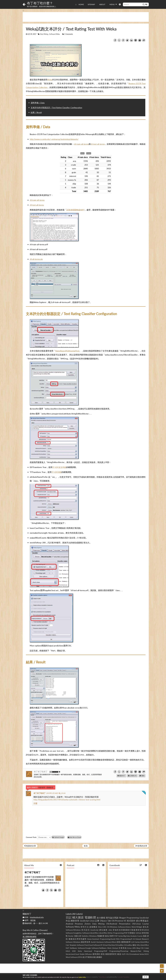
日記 (69, 917)
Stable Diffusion (86, 954)
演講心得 (78, 936)
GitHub (138, 933)
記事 (97, 921)
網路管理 (75, 921)
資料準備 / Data (38, 103)
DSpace (103, 921)
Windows (77, 942)
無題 (145, 936)
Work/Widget (137, 927)
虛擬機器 (93, 927)
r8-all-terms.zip (36, 259)
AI (134, 939)
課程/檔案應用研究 (109, 954)
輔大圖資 (78, 917)
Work (109, 948)
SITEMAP (91, 4)
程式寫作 (131, 921)
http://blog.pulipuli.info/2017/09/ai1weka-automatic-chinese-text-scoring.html (67, 800)
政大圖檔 (101, 918)
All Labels (77, 914)
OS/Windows (112, 927)
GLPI (124, 954)
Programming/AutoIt (108, 939)
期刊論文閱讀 (112, 918)
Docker (71, 936)
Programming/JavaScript (138, 918)
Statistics (85, 936)
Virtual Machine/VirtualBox (113, 945)
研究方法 (85, 927)
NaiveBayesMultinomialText (67, 351)
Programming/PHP (120, 933)
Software (69, 942)
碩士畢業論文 (142, 921)
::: (76, 4)
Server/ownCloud (72, 954)
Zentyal (115, 948)
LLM (133, 942)
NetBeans (73, 948)
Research (145, 939)
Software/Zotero (124, 927)
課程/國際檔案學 (124, 942)
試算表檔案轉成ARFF (76, 210)
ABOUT (102, 4)
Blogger (123, 918)
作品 (68, 921)
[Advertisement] (86, 17)
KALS (68, 951)
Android (69, 924)
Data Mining (44, 34)
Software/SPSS (76, 957)
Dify (138, 945)
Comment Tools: (31, 837)
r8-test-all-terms (98, 144)
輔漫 (119, 954)
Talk (109, 921)
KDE (74, 951)
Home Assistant (93, 939)
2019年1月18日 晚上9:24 (56, 793)
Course (146, 924)
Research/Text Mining (140, 951)
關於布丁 (121, 776)
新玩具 (146, 927)
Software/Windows (73, 930)
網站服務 (103, 930)
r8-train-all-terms (81, 144)
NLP (67, 948)
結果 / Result (36, 112)
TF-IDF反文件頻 (59, 467)
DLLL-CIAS (102, 927)
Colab (147, 948)
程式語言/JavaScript (90, 930)
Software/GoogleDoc (74, 933)
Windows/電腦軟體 (97, 936)
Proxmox (79, 924)
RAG (118, 939)
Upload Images (58, 837)
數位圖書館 (98, 957)
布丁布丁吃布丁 (41, 772)
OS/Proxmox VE (119, 921)
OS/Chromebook (132, 954)
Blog (138, 948)
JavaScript (84, 921)
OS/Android (112, 924)
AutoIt (93, 942)
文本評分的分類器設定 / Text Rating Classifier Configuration (56, 108)
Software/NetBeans (99, 948)
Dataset (138, 939)
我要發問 (42, 787)
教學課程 (96, 954)
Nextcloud (88, 951)
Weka (50, 80)
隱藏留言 (50, 787)
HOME (81, 4)
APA (134, 948)
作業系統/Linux (125, 948)
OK (146, 977)
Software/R (98, 945)
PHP (116, 936)
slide (110, 930)
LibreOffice (145, 945)
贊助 (142, 776)
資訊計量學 (109, 936)
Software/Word (110, 942)
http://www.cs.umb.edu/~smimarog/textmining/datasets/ (54, 139)
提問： (29, 920)
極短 (134, 945)
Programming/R (126, 939)
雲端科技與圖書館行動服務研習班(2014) (131, 930)
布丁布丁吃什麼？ (40, 3)
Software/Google (84, 948)
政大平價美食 (88, 957)
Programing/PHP (101, 951)
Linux (92, 921)
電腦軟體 (90, 917)
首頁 (86, 846)
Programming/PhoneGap (119, 951)
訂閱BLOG (132, 776)
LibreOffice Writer (106, 933)
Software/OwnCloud (85, 945)
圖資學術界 (86, 942)
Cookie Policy (82, 977)
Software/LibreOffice (90, 933)
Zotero (88, 924)
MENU (113, 4)
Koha (80, 951)
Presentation (125, 924)
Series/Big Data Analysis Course (130, 936)
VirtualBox (128, 945)
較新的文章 (30, 846)
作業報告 (132, 933)
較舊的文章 (141, 846)
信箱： (33, 917)
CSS (142, 948)
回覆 (35, 803)
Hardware (100, 942)
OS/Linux (136, 924)
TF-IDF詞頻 (56, 472)
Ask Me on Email (74, 837)
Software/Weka (54, 34)
